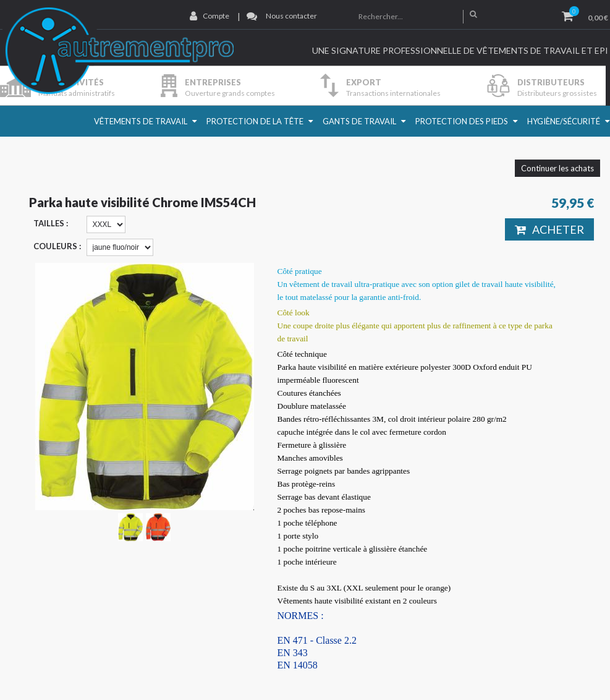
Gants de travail (359, 121)
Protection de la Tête (255, 121)
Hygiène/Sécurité (564, 121)
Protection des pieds (462, 121)
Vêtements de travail (141, 121)
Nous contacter (291, 16)
